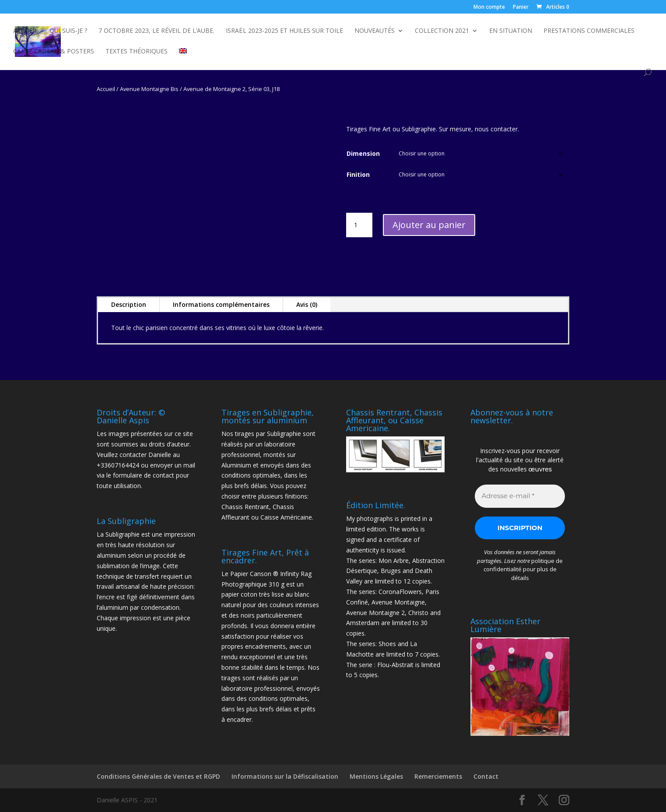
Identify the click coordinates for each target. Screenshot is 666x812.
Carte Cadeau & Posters (54, 52)
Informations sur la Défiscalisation (285, 776)
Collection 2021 (442, 31)
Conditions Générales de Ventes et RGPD (158, 776)
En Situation (511, 31)
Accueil (26, 31)
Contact (486, 776)
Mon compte (489, 7)
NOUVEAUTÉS (375, 31)
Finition (358, 174)
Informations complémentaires (221, 304)
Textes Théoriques (137, 52)
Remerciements (438, 776)
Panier (521, 7)
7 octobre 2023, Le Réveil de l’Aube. (156, 31)
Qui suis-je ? (68, 31)
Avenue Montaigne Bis (149, 89)
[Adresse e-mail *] (520, 496)
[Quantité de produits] (359, 225)
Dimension (363, 153)
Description (129, 304)
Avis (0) (307, 304)
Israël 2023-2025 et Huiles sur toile (284, 31)
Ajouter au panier (429, 225)
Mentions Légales (376, 776)
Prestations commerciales (589, 31)
